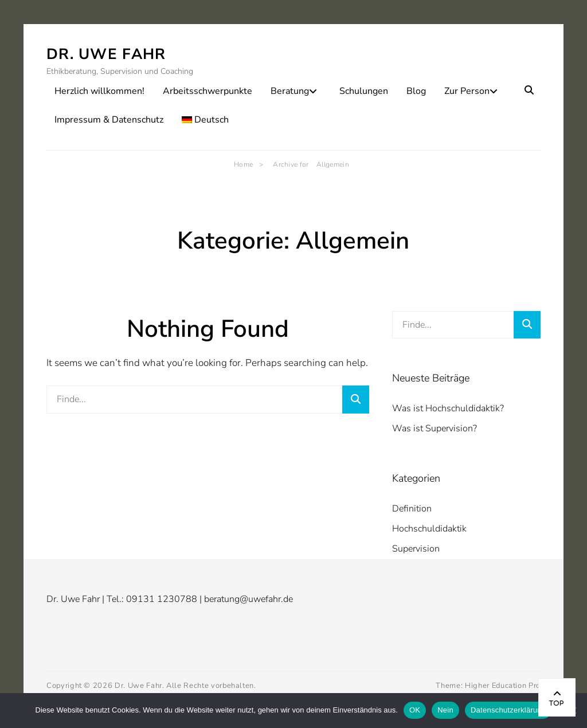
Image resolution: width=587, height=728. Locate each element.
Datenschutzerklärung (508, 710)
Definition (412, 509)
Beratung (290, 91)
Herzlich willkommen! (99, 91)
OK (415, 710)
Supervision (416, 549)
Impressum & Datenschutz (109, 120)
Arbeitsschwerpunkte (208, 91)
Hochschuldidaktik (429, 529)
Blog (416, 91)
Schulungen (364, 91)
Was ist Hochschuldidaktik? (448, 408)
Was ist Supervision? (435, 428)
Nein (445, 710)
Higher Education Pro (503, 686)
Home (249, 164)
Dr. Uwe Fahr (106, 54)
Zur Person (467, 91)
